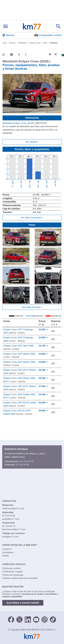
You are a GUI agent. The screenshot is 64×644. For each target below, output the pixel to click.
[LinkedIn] (28, 619)
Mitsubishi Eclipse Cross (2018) (18, 123)
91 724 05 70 (27, 461)
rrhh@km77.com (10, 537)
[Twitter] (19, 619)
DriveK (6, 556)
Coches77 (7, 549)
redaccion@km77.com (13, 508)
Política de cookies (11, 568)
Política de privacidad (13, 575)
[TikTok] (53, 619)
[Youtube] (36, 619)
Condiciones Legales (13, 572)
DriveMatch (8, 552)
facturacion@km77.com (14, 529)
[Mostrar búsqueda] (58, 26)
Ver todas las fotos (32, 307)
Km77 (32, 26)
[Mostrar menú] (5, 26)
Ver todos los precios (32, 217)
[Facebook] (11, 619)
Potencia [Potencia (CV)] (56, 323)
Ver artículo (32, 142)
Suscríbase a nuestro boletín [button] (23, 603)
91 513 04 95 (22, 465)
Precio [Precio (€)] (42, 323)
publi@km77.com (11, 519)
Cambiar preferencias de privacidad (20, 578)
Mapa (22, 457)
